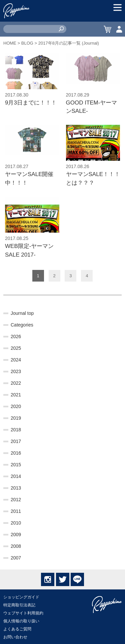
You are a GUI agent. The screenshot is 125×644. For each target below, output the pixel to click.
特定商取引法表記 (19, 605)
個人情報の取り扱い (21, 621)
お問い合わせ (15, 637)
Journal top (22, 313)
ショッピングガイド (21, 597)
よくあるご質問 (17, 629)
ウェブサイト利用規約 (23, 613)
